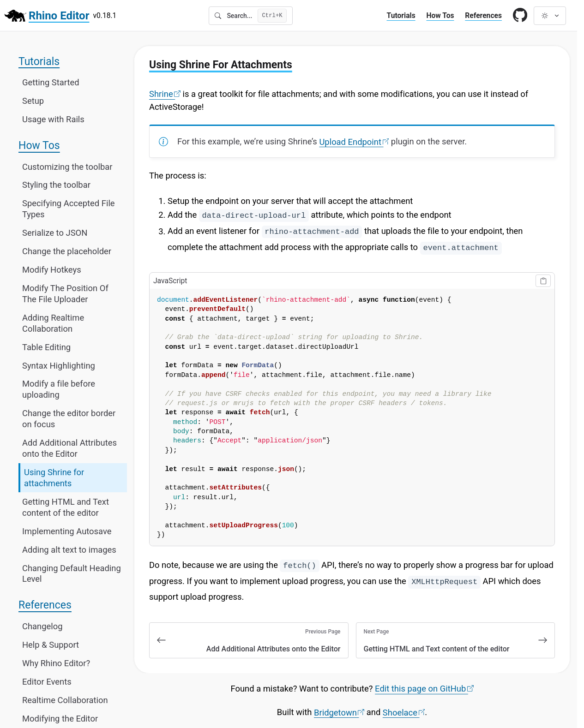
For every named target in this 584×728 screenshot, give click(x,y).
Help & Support (51, 644)
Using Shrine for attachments (54, 478)
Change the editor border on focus (69, 419)
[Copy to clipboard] (543, 281)
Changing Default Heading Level (72, 573)
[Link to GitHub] (520, 16)
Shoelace (404, 712)
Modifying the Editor (60, 718)
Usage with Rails (53, 119)
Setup (33, 101)
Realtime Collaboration (65, 700)
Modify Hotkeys (52, 270)
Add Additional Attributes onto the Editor (69, 448)
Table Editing (46, 347)
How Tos (440, 15)
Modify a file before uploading (59, 389)
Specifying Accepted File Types (69, 209)
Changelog (42, 626)
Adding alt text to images (69, 549)
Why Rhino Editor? (56, 663)
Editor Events (47, 681)
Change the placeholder (67, 251)
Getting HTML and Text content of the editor (66, 507)
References (483, 15)
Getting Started (51, 82)
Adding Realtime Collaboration (53, 323)
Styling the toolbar (56, 185)
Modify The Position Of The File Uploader (65, 294)
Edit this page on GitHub (424, 689)
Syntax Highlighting (59, 365)
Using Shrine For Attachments (221, 64)
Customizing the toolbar (67, 166)
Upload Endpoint (354, 141)
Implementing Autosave (67, 531)
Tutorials (401, 15)
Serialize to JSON (55, 233)
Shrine (165, 94)
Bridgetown (339, 712)
